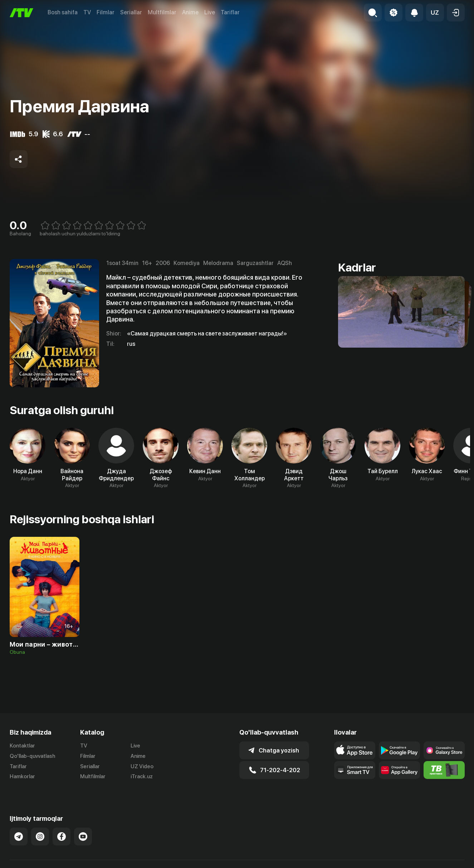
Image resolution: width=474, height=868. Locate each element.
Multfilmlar (162, 12)
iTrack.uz (142, 776)
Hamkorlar (22, 776)
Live (210, 12)
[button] (435, 13)
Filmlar (106, 12)
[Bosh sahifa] (21, 13)
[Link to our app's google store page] (399, 750)
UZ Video (142, 766)
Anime (190, 12)
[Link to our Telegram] (19, 829)
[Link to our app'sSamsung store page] (444, 750)
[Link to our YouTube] (83, 829)
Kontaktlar (22, 746)
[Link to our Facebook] (62, 829)
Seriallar (131, 12)
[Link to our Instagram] (40, 829)
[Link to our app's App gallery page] (399, 770)
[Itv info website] (444, 770)
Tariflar (230, 12)
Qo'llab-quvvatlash (32, 756)
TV (87, 12)
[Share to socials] (19, 159)
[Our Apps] (355, 770)
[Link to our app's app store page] (355, 750)
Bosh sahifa (63, 12)
